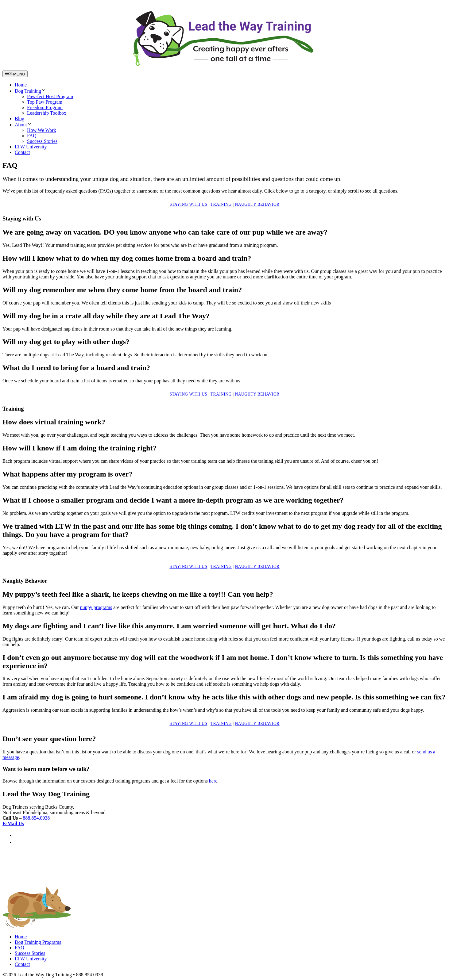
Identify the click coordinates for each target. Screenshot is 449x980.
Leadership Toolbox (47, 113)
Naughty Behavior (257, 204)
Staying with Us (188, 204)
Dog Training (30, 91)
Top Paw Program (45, 102)
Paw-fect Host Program (50, 96)
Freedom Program (45, 107)
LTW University (31, 147)
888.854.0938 (36, 818)
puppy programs (96, 607)
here (213, 781)
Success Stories (42, 141)
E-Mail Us (13, 823)
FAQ (32, 136)
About (23, 125)
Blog (19, 119)
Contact (22, 152)
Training (221, 204)
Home (21, 85)
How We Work (42, 130)
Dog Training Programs (38, 942)
